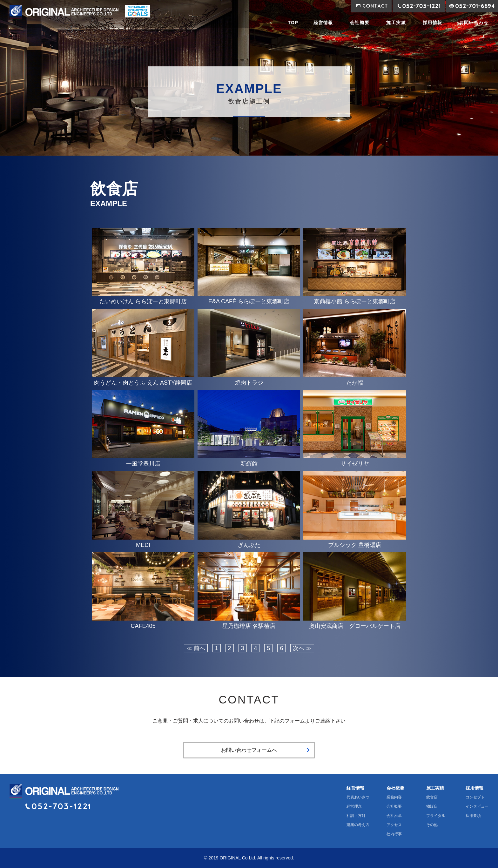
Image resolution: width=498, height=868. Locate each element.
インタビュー (477, 806)
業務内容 (394, 797)
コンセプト (475, 797)
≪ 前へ (196, 648)
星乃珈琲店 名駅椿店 (249, 626)
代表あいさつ (358, 797)
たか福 (355, 383)
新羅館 (249, 464)
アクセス (394, 825)
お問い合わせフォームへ (249, 750)
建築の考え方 (358, 825)
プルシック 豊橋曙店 (355, 545)
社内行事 (394, 834)
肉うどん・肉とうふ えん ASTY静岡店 (143, 383)
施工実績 (396, 23)
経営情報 (323, 23)
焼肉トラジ (249, 383)
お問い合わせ (474, 23)
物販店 (432, 806)
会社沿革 (394, 816)
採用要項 (473, 816)
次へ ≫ (302, 648)
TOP (293, 23)
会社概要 (360, 23)
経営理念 (354, 806)
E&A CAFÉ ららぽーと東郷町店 (249, 301)
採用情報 (433, 23)
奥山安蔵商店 (355, 626)
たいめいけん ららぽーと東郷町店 (143, 301)
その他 (432, 825)
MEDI (143, 545)
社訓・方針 (356, 816)
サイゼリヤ (355, 464)
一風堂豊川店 (143, 464)
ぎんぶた (249, 545)
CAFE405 (143, 626)
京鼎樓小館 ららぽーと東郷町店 (355, 301)
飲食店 (432, 797)
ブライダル (436, 816)
